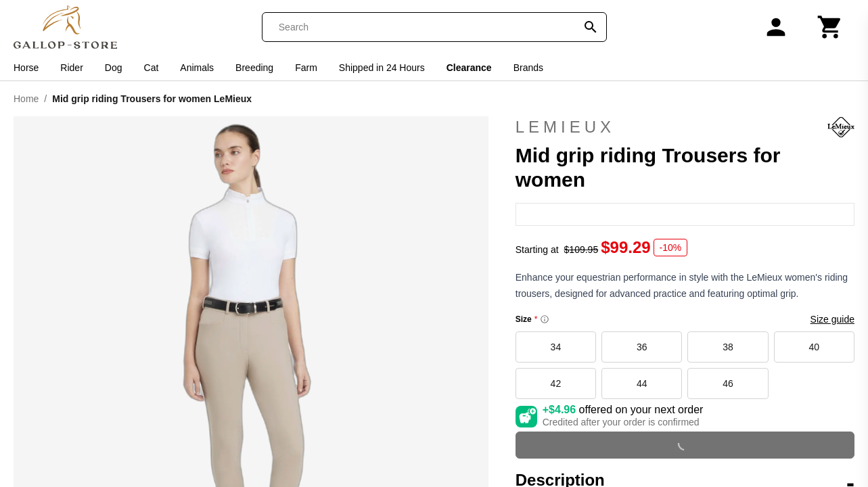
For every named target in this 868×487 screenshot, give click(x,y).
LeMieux (685, 127)
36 (642, 347)
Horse (26, 68)
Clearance (469, 68)
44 (642, 384)
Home (26, 99)
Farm (306, 68)
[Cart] (830, 27)
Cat (152, 68)
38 (728, 347)
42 (556, 384)
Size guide (832, 319)
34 (556, 347)
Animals (197, 68)
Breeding (254, 68)
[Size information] (545, 319)
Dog (114, 68)
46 (728, 384)
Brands (528, 68)
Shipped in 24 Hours (382, 68)
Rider (71, 68)
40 (815, 347)
